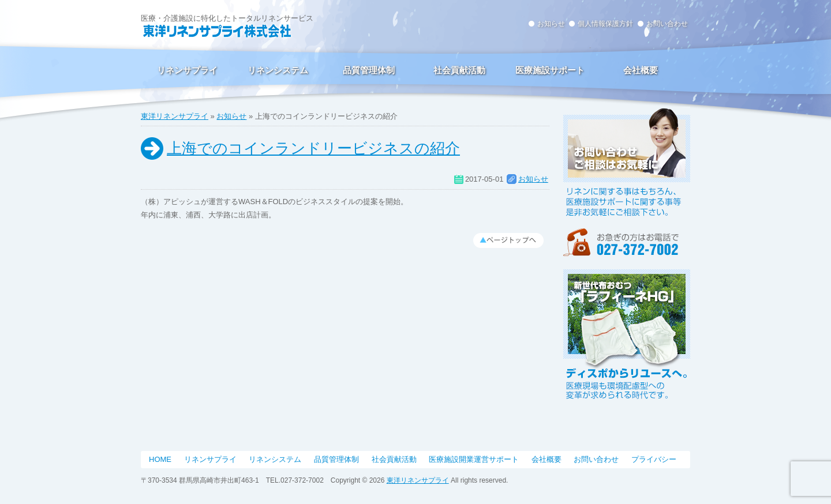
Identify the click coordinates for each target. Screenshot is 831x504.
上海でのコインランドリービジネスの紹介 (313, 148)
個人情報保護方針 (605, 24)
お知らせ (551, 24)
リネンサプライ (187, 70)
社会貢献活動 (459, 70)
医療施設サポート (550, 70)
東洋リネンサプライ (175, 116)
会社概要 (641, 70)
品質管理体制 (369, 70)
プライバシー (654, 459)
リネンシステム (278, 70)
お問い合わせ (667, 24)
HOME (160, 459)
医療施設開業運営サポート (474, 459)
